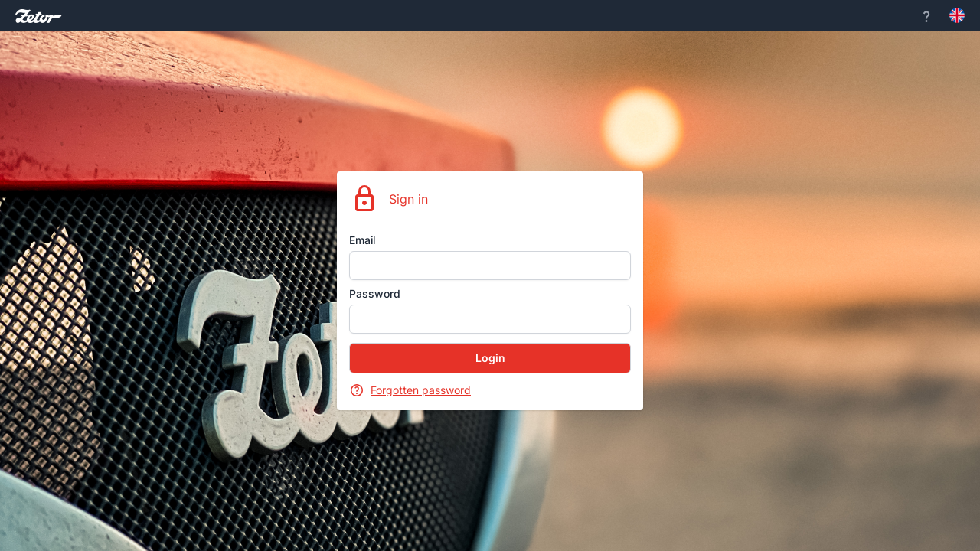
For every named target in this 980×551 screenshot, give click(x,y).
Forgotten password (421, 390)
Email (362, 240)
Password (375, 293)
